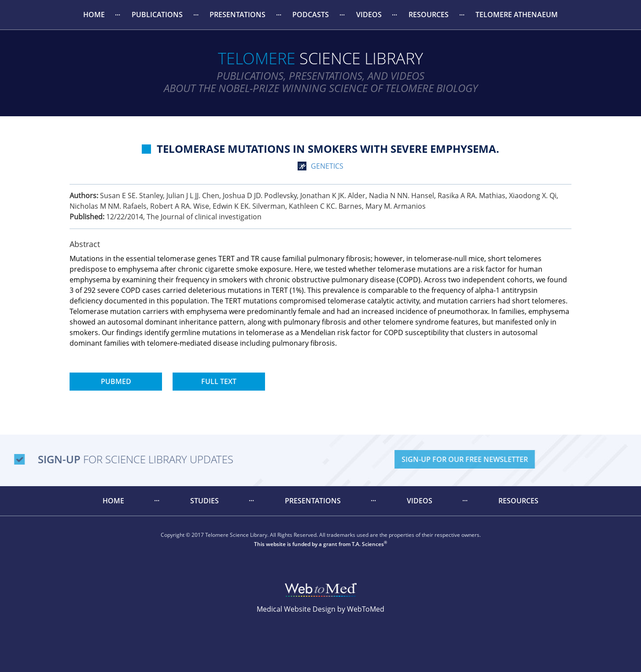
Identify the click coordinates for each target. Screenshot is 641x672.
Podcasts (311, 15)
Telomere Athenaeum (517, 15)
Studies (204, 501)
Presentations (238, 15)
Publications (157, 15)
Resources (429, 15)
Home (94, 15)
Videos (369, 15)
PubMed (116, 381)
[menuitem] (94, 15)
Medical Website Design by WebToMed (320, 609)
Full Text (219, 381)
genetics (327, 166)
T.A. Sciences (368, 544)
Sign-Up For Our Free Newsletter (521, 459)
